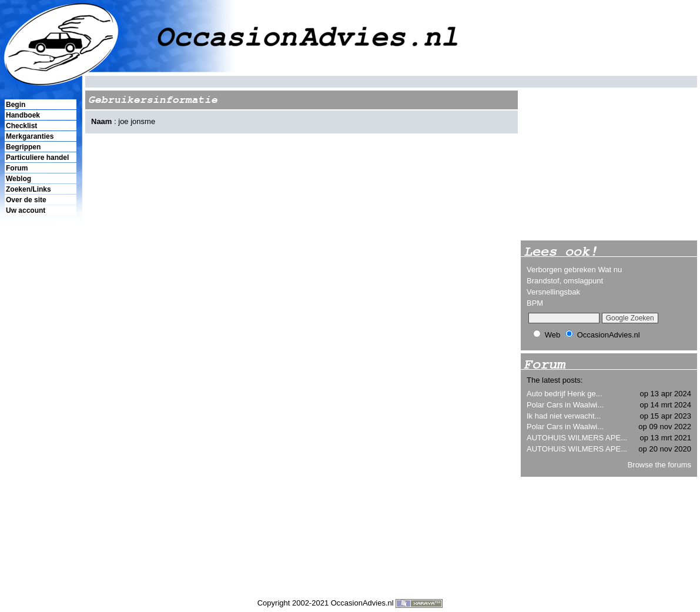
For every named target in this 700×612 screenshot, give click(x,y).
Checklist (21, 126)
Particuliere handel (37, 158)
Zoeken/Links (29, 189)
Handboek (23, 115)
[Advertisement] (40, 418)
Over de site (26, 200)
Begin (16, 105)
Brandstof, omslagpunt (565, 281)
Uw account (26, 210)
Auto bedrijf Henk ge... (565, 394)
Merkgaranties (30, 136)
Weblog (19, 179)
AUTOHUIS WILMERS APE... (577, 438)
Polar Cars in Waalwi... (565, 405)
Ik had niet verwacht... (564, 416)
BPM (535, 303)
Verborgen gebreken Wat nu (574, 270)
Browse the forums (659, 465)
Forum (17, 168)
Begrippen (23, 147)
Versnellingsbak (553, 292)
